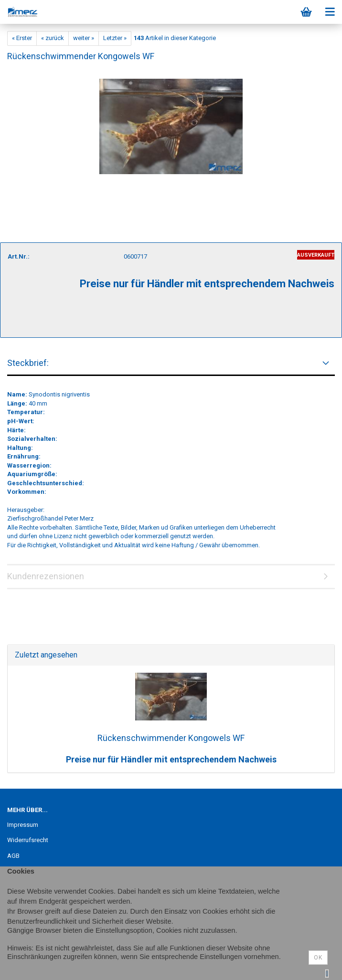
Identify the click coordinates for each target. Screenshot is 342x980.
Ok (318, 958)
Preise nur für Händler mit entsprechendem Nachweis (171, 759)
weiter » (84, 38)
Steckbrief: (28, 363)
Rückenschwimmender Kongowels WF (171, 738)
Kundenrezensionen (46, 576)
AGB (13, 856)
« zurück (53, 38)
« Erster (22, 38)
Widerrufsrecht (28, 840)
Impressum (23, 825)
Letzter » (115, 38)
